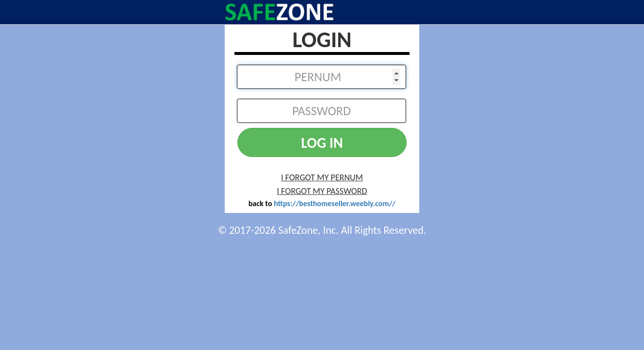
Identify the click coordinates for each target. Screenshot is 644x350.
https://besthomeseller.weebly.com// (335, 203)
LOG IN (322, 143)
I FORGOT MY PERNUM (322, 177)
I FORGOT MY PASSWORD (322, 191)
